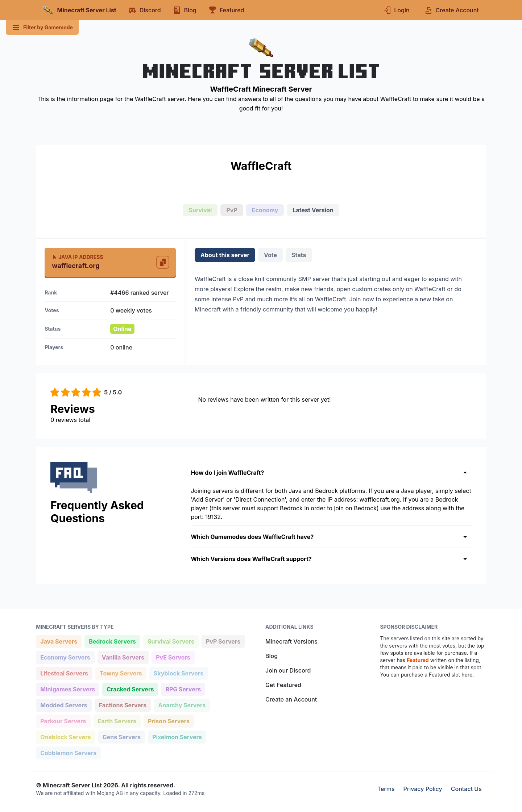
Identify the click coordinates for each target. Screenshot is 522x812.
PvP (232, 210)
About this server (225, 255)
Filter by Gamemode (42, 28)
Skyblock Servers (178, 673)
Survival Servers (171, 641)
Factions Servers (123, 705)
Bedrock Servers (112, 641)
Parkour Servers (63, 721)
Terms (386, 789)
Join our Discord (288, 670)
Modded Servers (63, 705)
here (467, 675)
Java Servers (59, 641)
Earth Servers (117, 721)
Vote (270, 255)
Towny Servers (121, 673)
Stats (299, 255)
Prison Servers (169, 721)
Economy (265, 210)
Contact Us (466, 789)
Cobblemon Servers (68, 752)
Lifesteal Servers (64, 673)
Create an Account (291, 699)
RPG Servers (183, 689)
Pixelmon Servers (177, 736)
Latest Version (313, 210)
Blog (272, 656)
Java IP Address (77, 257)
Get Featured (283, 685)
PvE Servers (173, 657)
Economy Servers (65, 657)
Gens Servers (121, 736)
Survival (200, 210)
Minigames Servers (67, 689)
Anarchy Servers (182, 705)
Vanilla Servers (123, 657)
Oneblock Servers (65, 736)
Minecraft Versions (291, 641)
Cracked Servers (130, 689)
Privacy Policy (423, 789)
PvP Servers (223, 641)
